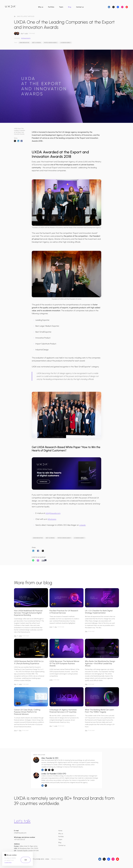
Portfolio (51, 7)
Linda (26, 33)
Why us (41, 7)
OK (26, 860)
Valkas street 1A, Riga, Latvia (28, 846)
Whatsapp (52, 519)
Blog (70, 7)
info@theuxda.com (53, 513)
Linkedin (82, 525)
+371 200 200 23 (19, 839)
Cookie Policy (8, 862)
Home (60, 831)
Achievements (26, 38)
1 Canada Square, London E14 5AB (28, 851)
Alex (22, 33)
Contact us (80, 7)
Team (61, 7)
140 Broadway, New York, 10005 (28, 848)
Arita (51, 627)
